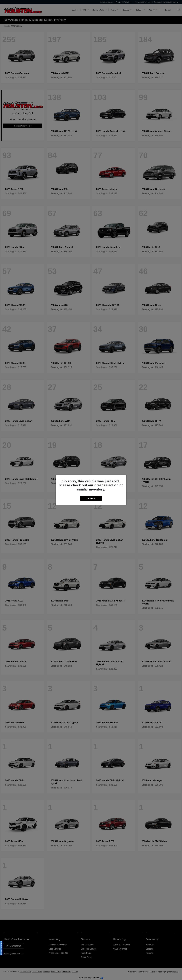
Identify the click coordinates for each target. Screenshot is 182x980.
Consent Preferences (1, 948)
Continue (91, 498)
